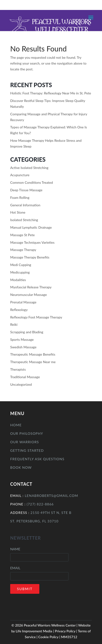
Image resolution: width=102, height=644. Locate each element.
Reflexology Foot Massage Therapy (36, 317)
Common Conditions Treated (32, 182)
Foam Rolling (20, 197)
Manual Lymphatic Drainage (31, 227)
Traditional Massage (25, 377)
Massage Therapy (23, 250)
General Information (25, 205)
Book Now (21, 467)
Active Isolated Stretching (29, 168)
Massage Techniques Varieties (32, 242)
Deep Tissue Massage (26, 190)
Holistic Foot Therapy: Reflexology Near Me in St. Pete (51, 93)
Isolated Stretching (24, 220)
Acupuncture (20, 175)
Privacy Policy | (66, 631)
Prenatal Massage (23, 302)
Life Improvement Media (34, 631)
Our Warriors (25, 442)
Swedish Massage (23, 347)
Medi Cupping (21, 265)
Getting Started (27, 450)
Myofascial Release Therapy (31, 287)
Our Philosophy (27, 433)
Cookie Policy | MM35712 (58, 637)
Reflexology (19, 310)
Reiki (14, 324)
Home (16, 425)
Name (15, 549)
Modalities (18, 280)
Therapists (18, 369)
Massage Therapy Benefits (30, 257)
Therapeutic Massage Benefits (33, 354)
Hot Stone (18, 212)
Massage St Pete (22, 235)
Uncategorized (21, 384)
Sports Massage (22, 339)
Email (15, 568)
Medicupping (20, 272)
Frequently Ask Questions (37, 459)
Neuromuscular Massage (29, 295)
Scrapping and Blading (27, 332)
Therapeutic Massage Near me (33, 362)
